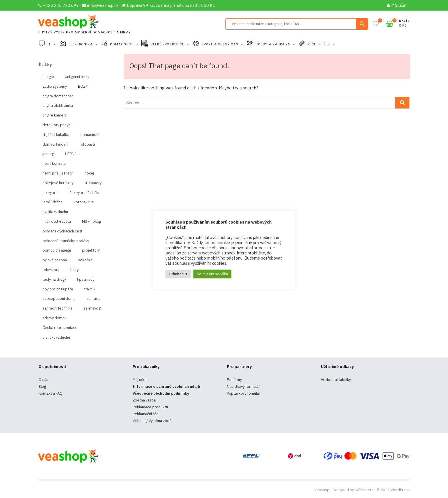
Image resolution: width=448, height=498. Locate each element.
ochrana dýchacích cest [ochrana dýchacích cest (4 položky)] (62, 231)
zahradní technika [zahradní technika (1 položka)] (57, 308)
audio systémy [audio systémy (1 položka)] (55, 86)
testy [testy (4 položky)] (74, 270)
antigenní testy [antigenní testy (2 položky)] (77, 77)
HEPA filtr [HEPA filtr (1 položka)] (73, 154)
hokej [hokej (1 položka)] (89, 173)
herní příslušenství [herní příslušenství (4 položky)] (58, 173)
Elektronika (81, 44)
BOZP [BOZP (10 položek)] (83, 86)
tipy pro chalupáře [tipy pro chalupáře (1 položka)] (58, 289)
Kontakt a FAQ (51, 393)
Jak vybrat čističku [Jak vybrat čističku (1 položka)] (85, 193)
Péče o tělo (319, 44)
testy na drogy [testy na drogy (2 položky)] (54, 279)
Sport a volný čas (220, 44)
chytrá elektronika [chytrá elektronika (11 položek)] (58, 106)
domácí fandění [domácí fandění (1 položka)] (56, 144)
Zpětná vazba (144, 400)
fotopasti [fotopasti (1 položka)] (87, 144)
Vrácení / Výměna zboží (152, 421)
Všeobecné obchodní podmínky (161, 393)
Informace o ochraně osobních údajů (166, 386)
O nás (43, 380)
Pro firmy (234, 380)
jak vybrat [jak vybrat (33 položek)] (51, 193)
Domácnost (122, 44)
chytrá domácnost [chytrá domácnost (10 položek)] (58, 96)
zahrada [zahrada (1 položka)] (93, 299)
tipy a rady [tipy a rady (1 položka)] (86, 279)
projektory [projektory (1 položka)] (91, 250)
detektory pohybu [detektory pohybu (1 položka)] (58, 125)
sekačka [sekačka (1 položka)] (85, 260)
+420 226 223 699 (59, 5)
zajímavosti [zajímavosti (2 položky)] (93, 308)
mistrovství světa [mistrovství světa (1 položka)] (57, 221)
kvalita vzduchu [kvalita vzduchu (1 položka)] (55, 212)
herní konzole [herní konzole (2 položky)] (54, 163)
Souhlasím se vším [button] (212, 274)
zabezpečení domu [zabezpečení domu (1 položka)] (59, 299)
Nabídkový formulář (243, 386)
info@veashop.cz (100, 5)
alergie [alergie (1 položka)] (48, 77)
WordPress (400, 490)
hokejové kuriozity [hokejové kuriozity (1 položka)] (58, 183)
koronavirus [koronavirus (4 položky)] (84, 202)
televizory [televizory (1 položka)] (51, 270)
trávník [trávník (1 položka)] (90, 289)
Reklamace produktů (150, 407)
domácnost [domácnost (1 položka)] (90, 135)
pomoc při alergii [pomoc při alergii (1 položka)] (57, 250)
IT (50, 44)
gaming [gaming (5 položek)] (48, 154)
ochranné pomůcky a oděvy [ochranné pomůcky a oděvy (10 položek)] (66, 241)
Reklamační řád (146, 414)
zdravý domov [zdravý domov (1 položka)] (54, 318)
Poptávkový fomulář (244, 393)
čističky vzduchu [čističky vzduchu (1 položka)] (56, 337)
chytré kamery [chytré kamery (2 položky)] (55, 115)
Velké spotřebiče (168, 44)
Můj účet (397, 5)
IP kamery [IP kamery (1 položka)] (93, 183)
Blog (42, 386)
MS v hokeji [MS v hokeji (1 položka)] (91, 221)
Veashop (322, 490)
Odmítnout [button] (178, 274)
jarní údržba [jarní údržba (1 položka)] (53, 202)
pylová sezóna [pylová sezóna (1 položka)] (55, 260)
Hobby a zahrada (273, 44)
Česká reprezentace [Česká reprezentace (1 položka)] (60, 328)
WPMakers (364, 490)
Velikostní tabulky (336, 380)
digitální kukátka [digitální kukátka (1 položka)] (56, 135)
